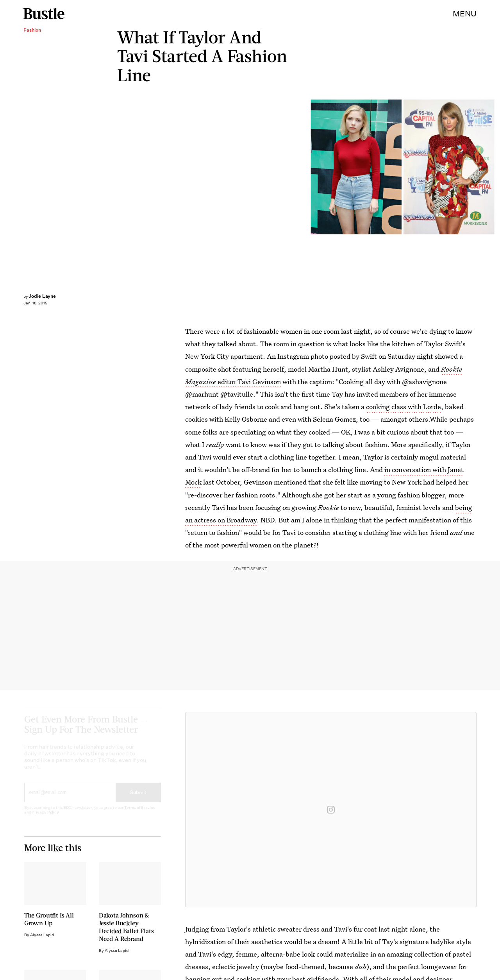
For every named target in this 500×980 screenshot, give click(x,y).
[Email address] (70, 800)
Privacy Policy (45, 820)
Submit (138, 800)
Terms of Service (140, 815)
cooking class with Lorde (404, 407)
